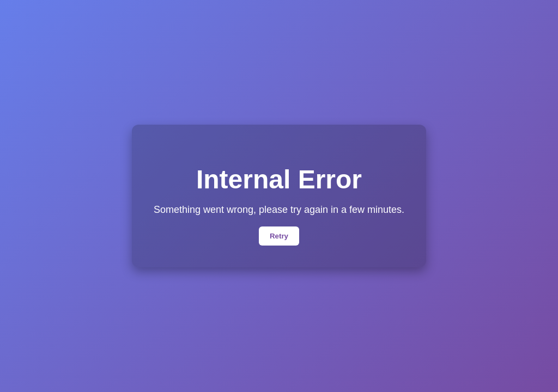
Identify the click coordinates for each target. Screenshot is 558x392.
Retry (279, 236)
